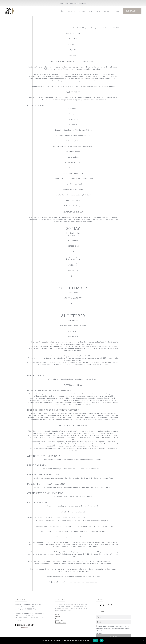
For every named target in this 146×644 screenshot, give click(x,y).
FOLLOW (99, 600)
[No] (143, 641)
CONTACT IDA (21, 600)
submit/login (132, 11)
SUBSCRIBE (100, 611)
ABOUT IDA (60, 600)
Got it (96, 641)
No (102, 641)
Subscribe (114, 636)
